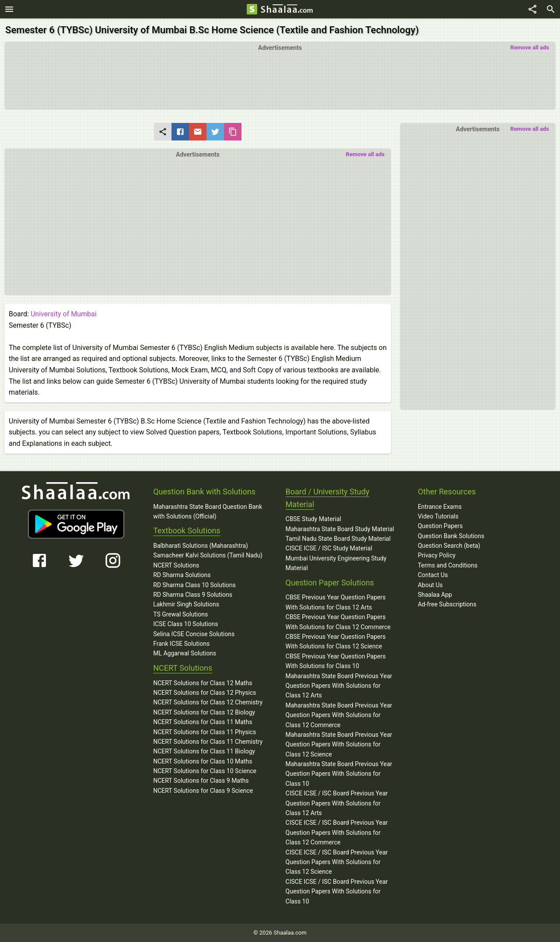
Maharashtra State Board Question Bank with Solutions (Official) (208, 511)
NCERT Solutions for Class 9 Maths (201, 781)
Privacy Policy (437, 555)
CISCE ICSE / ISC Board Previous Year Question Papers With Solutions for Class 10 (337, 891)
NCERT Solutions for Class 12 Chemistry (208, 702)
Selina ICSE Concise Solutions (194, 634)
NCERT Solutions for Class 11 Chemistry (208, 742)
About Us (430, 585)
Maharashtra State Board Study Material (340, 529)
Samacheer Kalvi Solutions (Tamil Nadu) (208, 555)
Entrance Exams (440, 507)
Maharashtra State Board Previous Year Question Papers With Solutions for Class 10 (339, 774)
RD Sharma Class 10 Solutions (194, 585)
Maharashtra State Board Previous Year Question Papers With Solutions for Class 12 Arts (339, 686)
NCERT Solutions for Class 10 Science (205, 771)
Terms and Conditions (448, 565)
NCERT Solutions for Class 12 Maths (203, 683)
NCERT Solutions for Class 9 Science (203, 791)
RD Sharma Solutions (182, 575)
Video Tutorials (438, 516)
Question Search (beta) (449, 546)
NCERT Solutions (176, 565)
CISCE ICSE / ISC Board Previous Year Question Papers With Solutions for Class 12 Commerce (337, 832)
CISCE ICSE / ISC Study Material (329, 548)
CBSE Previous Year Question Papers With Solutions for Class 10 (336, 661)
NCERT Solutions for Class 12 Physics (205, 693)
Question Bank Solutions (451, 536)
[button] (198, 221)
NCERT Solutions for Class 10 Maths (203, 761)
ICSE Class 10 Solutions (185, 624)
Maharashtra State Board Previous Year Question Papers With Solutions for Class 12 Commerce (339, 715)
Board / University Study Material (328, 498)
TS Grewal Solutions (180, 614)
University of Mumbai (64, 314)
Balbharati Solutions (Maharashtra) (201, 546)
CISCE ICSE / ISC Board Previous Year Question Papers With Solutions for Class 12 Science (337, 862)
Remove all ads (530, 47)
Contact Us (433, 575)
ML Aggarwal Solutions (185, 653)
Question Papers (440, 526)
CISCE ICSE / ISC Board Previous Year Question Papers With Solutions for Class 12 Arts (337, 803)
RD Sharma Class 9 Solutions (193, 595)
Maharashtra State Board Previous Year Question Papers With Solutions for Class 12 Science (339, 744)
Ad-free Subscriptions (447, 604)
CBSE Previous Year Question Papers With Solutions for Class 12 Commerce (338, 622)
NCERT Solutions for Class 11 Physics (205, 732)
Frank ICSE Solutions (181, 644)
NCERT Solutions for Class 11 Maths (203, 722)
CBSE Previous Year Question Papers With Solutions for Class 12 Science (336, 641)
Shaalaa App (435, 595)
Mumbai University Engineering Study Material (336, 563)
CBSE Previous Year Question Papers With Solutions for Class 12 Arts (336, 602)
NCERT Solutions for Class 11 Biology (204, 751)
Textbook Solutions (187, 531)
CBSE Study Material (313, 519)
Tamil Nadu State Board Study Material (338, 539)
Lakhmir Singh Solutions (186, 604)
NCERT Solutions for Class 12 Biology (204, 712)
